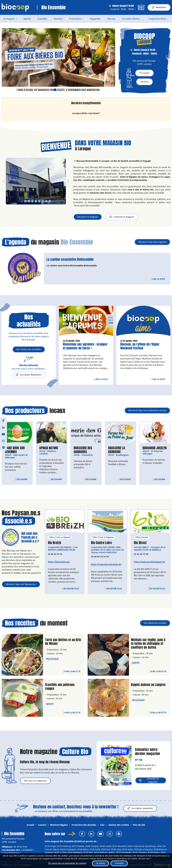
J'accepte (119, 863)
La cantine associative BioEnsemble (70, 259)
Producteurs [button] (75, 19)
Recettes (58, 19)
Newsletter (159, 7)
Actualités (42, 19)
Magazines (95, 19)
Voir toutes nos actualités (29, 349)
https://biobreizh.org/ (59, 562)
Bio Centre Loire (101, 543)
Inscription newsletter (140, 808)
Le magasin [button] (9, 19)
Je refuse (100, 863)
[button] (4, 61)
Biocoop (111, 19)
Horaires (144, 82)
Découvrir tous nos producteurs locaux (147, 410)
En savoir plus (71, 589)
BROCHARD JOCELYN (155, 448)
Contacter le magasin (122, 217)
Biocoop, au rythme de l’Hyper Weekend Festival (140, 346)
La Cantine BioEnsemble (133, 19)
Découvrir (23, 479)
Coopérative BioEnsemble (160, 19)
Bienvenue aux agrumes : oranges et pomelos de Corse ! (85, 346)
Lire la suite (159, 279)
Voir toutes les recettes (155, 623)
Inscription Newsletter (29, 375)
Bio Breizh (54, 543)
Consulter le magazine (149, 780)
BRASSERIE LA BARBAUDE (120, 450)
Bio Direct (140, 543)
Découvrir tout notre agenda (152, 242)
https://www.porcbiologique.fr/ (149, 562)
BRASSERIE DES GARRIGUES (86, 450)
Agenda (27, 19)
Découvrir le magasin (88, 217)
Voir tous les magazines (35, 781)
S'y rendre (144, 73)
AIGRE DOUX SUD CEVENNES (17, 450)
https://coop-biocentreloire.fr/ (106, 564)
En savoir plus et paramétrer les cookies (67, 863)
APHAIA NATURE (49, 448)
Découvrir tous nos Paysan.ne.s (21, 584)
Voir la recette (72, 671)
